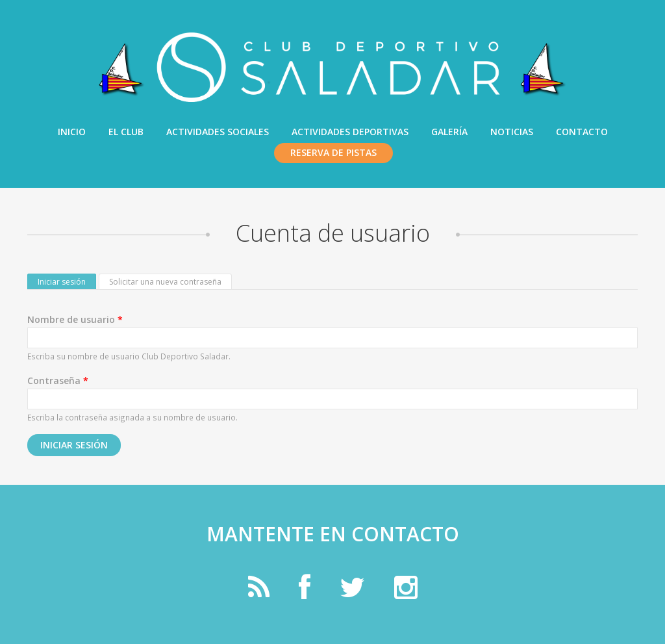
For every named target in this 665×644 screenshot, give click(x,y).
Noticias (512, 132)
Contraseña (58, 380)
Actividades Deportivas (350, 132)
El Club (126, 132)
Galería (449, 132)
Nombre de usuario (75, 319)
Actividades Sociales (218, 132)
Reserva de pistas (333, 152)
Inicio (72, 132)
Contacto (582, 132)
